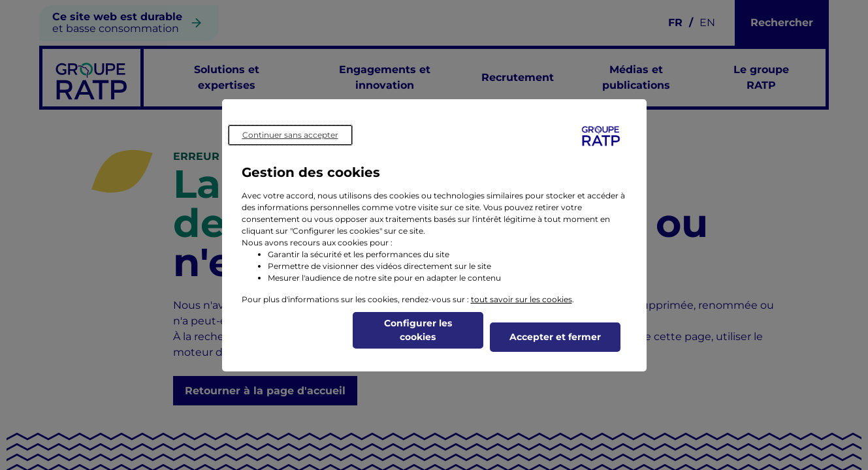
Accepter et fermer (555, 337)
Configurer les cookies (418, 330)
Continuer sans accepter (290, 135)
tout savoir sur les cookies (522, 299)
